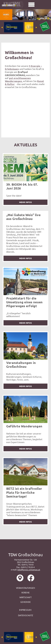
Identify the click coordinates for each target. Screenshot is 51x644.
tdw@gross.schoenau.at (29, 570)
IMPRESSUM (26, 610)
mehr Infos (26, 202)
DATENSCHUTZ (26, 615)
